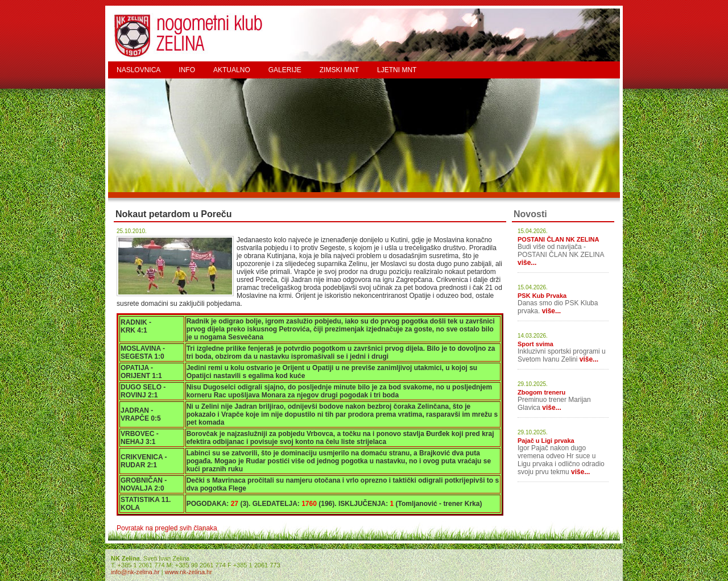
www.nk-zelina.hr (189, 572)
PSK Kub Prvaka (542, 296)
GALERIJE (285, 70)
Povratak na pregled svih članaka (167, 528)
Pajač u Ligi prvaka (546, 441)
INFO (187, 70)
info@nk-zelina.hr (135, 572)
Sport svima (535, 344)
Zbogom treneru (541, 392)
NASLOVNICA (138, 70)
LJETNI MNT (397, 70)
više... (527, 263)
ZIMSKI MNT (339, 70)
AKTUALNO (232, 70)
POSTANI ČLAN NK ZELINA (558, 239)
